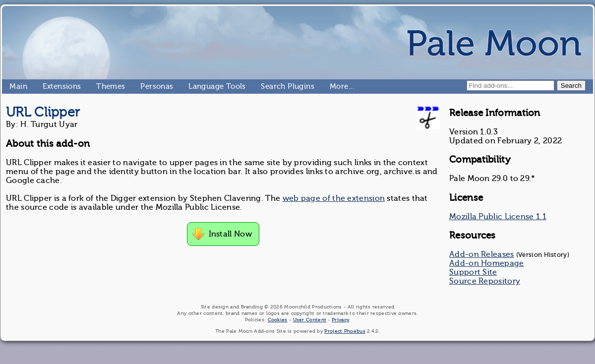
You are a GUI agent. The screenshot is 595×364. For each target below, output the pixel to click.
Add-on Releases (482, 254)
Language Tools (193, 86)
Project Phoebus (345, 331)
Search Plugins (265, 86)
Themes (100, 86)
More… (334, 86)
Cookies (278, 320)
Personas (144, 86)
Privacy (340, 320)
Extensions (47, 86)
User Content (310, 320)
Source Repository (485, 281)
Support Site (473, 272)
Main (13, 86)
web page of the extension (334, 198)
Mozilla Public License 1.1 (498, 217)
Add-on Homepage (487, 263)
